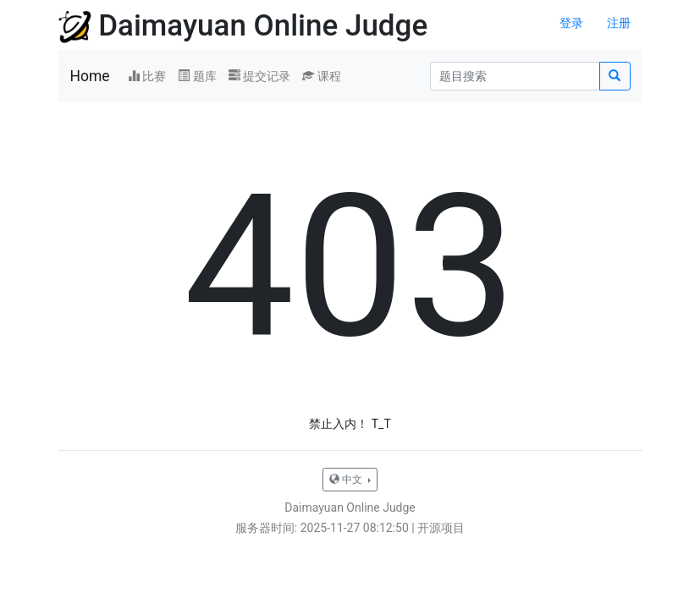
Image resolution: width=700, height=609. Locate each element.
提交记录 (259, 76)
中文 (347, 480)
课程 (321, 76)
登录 (571, 23)
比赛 (147, 76)
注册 (619, 23)
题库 (197, 76)
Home (90, 76)
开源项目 (441, 528)
